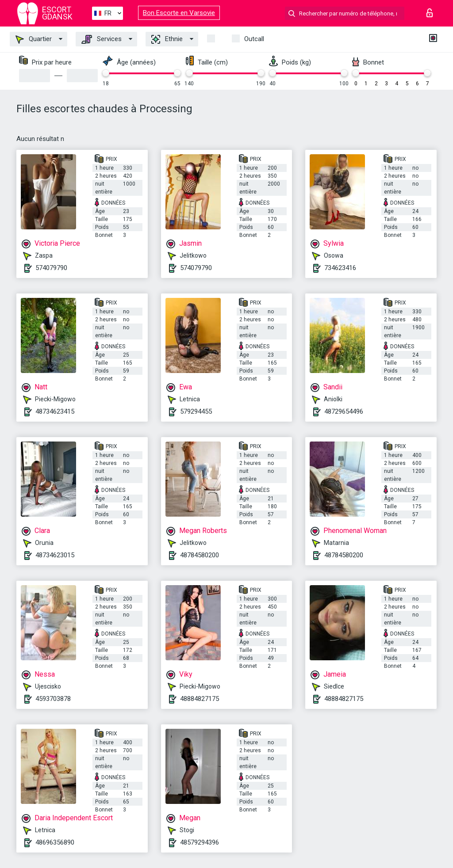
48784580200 (200, 555)
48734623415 (55, 411)
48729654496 (344, 411)
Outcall (254, 39)
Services (102, 39)
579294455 (196, 411)
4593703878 (53, 699)
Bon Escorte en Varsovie (179, 13)
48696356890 (55, 842)
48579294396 (200, 842)
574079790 (51, 268)
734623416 (340, 268)
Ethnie (167, 39)
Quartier (34, 39)
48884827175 (200, 699)
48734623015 (55, 555)
